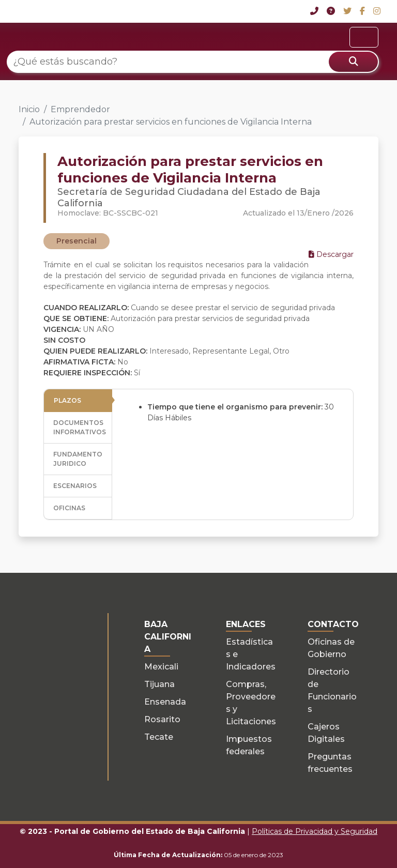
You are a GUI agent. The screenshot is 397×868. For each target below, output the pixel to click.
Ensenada (165, 702)
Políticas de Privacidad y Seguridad (315, 831)
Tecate (159, 737)
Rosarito (162, 719)
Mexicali (161, 667)
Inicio (29, 109)
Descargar (331, 254)
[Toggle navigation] (364, 37)
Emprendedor (80, 109)
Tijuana (159, 684)
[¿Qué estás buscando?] (193, 62)
